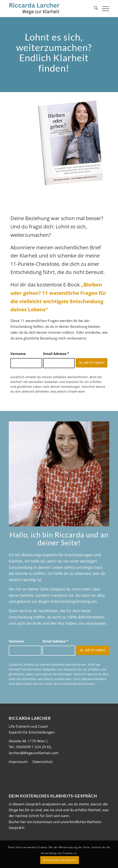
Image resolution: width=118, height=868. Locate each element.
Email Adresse (56, 354)
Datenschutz (43, 762)
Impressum (18, 762)
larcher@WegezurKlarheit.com (34, 753)
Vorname (18, 354)
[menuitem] (94, 9)
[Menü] (104, 9)
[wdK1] (49, 9)
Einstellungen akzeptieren (60, 860)
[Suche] (94, 9)
